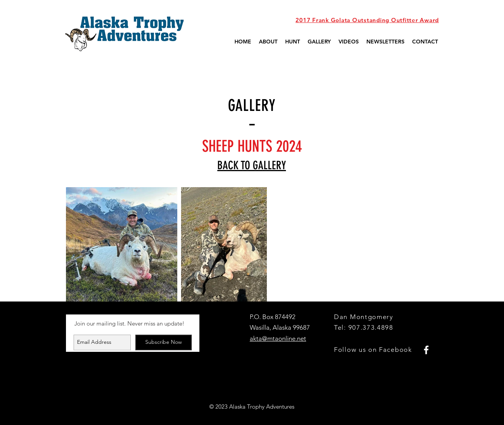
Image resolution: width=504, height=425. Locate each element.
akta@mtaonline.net (278, 338)
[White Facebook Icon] (426, 350)
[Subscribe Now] (164, 342)
